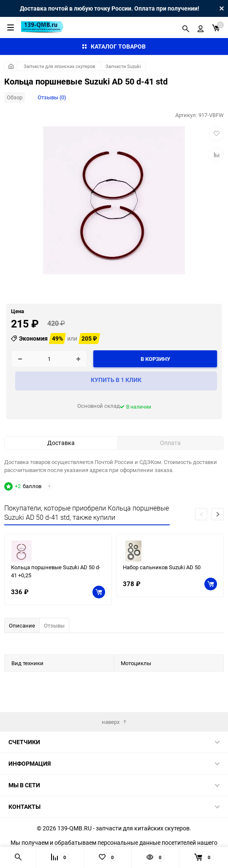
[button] (218, 514)
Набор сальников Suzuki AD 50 (162, 567)
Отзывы (54, 625)
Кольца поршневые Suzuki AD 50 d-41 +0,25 (56, 571)
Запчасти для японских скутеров (59, 66)
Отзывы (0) (52, 97)
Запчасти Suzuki (123, 66)
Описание (22, 625)
